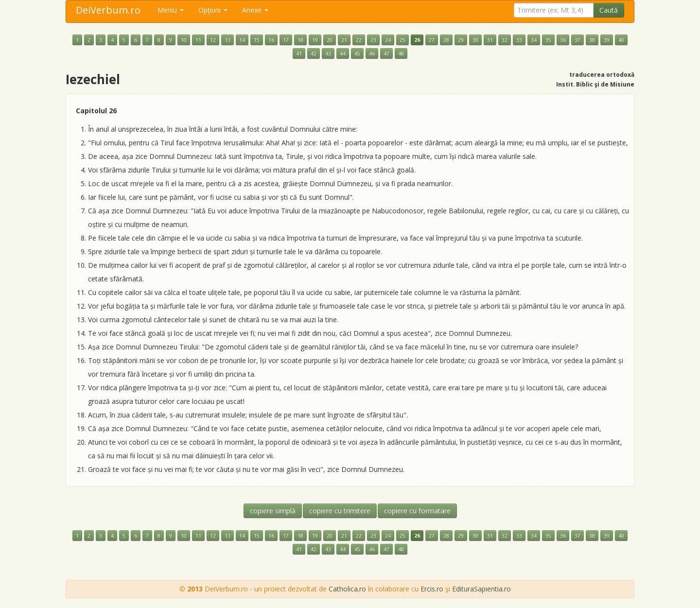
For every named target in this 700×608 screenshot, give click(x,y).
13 (227, 40)
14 (242, 40)
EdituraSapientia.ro (481, 589)
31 (490, 40)
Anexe (255, 10)
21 (344, 40)
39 (607, 40)
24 (388, 40)
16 (271, 40)
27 (432, 40)
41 (299, 53)
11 (198, 40)
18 (300, 40)
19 (315, 40)
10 (184, 40)
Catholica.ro (347, 589)
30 (475, 40)
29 (461, 40)
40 (621, 40)
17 (286, 40)
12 (213, 40)
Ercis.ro (432, 589)
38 (592, 40)
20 (330, 40)
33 (519, 40)
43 (328, 53)
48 (401, 53)
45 (357, 53)
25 (402, 40)
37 (577, 40)
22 (359, 40)
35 (548, 40)
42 (314, 53)
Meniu (171, 10)
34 (534, 40)
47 (386, 53)
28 (446, 40)
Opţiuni (213, 10)
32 (505, 40)
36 (563, 40)
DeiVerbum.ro (108, 10)
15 (257, 40)
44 (343, 53)
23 (373, 40)
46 (372, 53)
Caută (609, 10)
